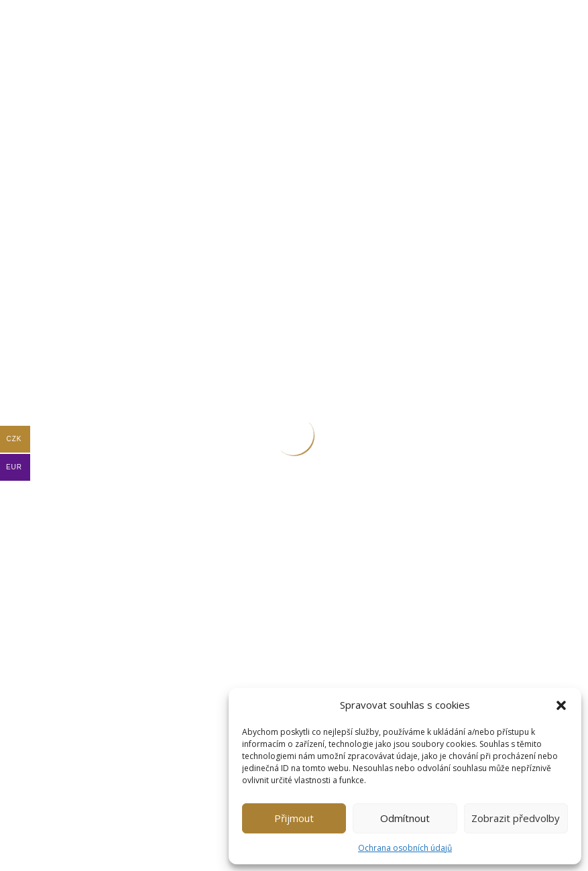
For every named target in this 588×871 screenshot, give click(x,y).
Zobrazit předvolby (516, 818)
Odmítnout (405, 818)
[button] (561, 705)
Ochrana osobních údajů (405, 848)
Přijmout (294, 818)
